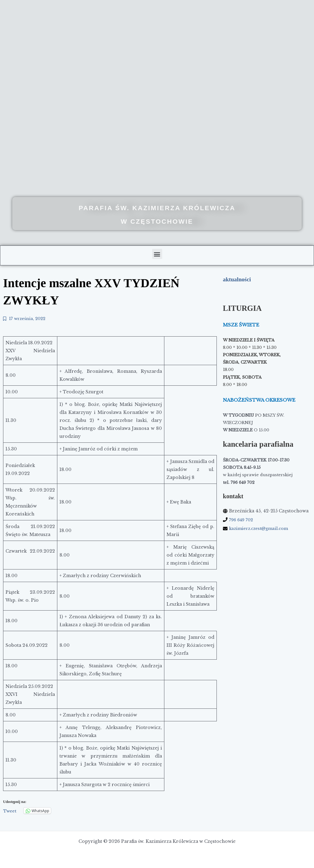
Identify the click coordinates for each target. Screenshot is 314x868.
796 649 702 (242, 520)
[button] (157, 254)
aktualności (238, 279)
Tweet (10, 812)
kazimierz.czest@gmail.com (261, 528)
